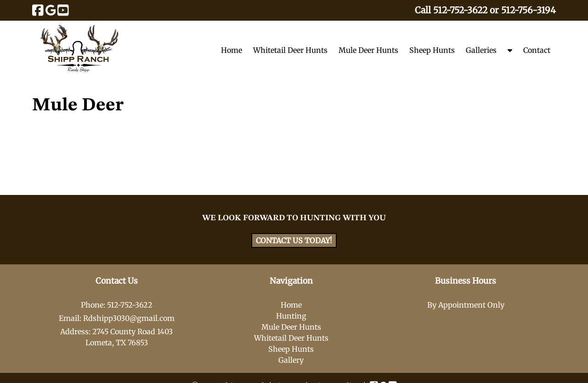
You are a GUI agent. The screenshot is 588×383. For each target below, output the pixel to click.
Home (232, 50)
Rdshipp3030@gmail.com (129, 318)
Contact (537, 50)
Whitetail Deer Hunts (290, 50)
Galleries (481, 50)
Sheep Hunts (432, 50)
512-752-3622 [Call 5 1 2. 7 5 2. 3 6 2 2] (130, 305)
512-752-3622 (460, 10)
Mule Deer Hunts (368, 50)
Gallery (291, 360)
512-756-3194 (529, 10)
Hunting (291, 316)
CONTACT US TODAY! (294, 240)
